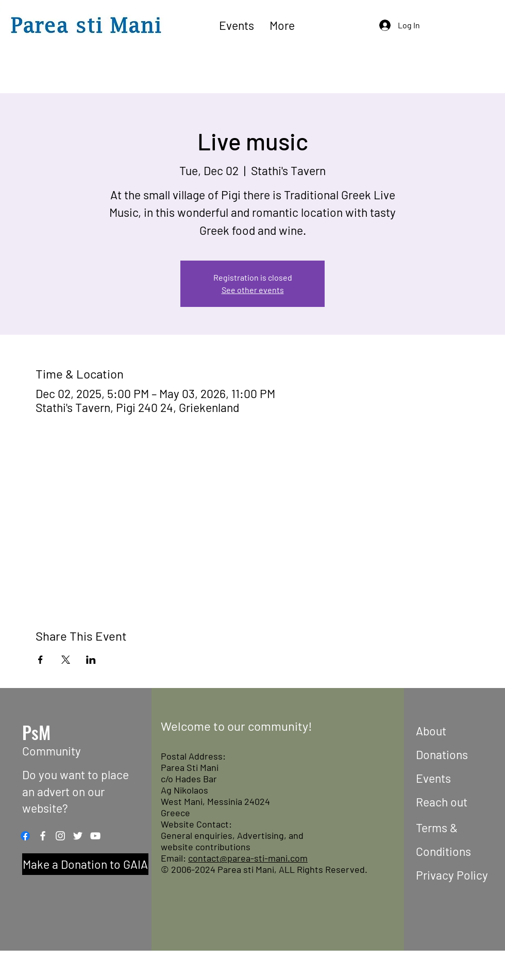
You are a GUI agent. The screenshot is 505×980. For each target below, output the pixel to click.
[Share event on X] (66, 660)
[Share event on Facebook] (40, 660)
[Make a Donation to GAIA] (85, 864)
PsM (36, 732)
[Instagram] (60, 836)
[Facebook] (25, 836)
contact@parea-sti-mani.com (248, 858)
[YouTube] (95, 836)
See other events (253, 290)
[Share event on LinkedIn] (91, 660)
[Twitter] (78, 836)
